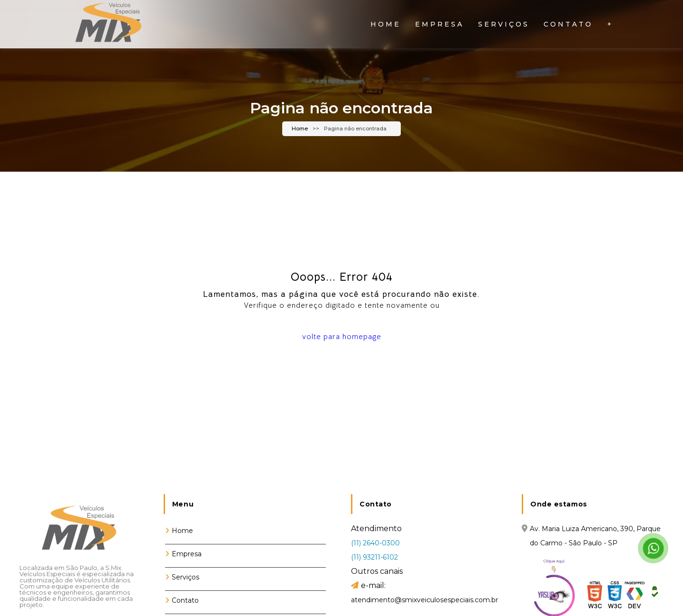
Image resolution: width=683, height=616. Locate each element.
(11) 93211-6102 (374, 557)
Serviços (504, 24)
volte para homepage (342, 337)
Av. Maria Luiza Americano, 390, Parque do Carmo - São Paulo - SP (595, 536)
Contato (568, 24)
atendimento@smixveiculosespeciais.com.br (425, 600)
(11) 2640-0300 (375, 543)
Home (386, 24)
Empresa (439, 24)
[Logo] (78, 531)
